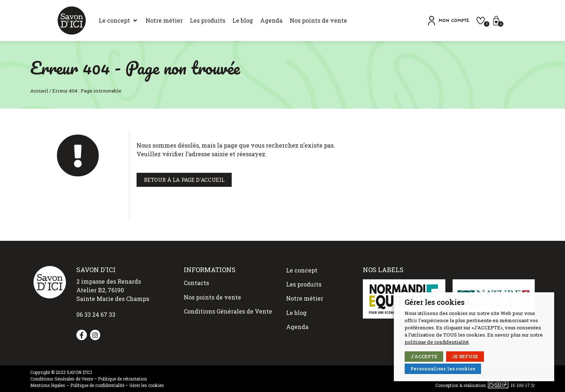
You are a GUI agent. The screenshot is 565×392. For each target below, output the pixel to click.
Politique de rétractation (123, 379)
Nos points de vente (212, 293)
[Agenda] (249, 21)
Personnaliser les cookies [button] (443, 369)
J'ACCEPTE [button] (424, 356)
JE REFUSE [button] (465, 356)
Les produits (304, 280)
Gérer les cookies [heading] (435, 302)
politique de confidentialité (437, 342)
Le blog (296, 303)
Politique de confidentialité (97, 385)
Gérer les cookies (147, 385)
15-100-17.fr (523, 385)
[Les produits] (185, 21)
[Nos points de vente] (296, 21)
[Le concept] (96, 21)
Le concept (302, 269)
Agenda (297, 315)
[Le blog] (220, 21)
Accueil (39, 91)
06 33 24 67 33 (96, 314)
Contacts (196, 281)
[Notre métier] (142, 21)
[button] (475, 21)
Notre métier (305, 292)
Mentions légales (48, 385)
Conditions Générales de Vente (228, 304)
